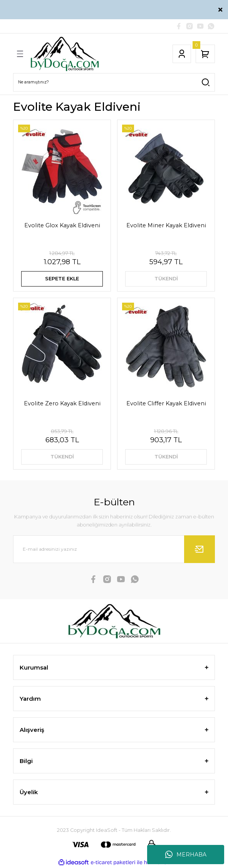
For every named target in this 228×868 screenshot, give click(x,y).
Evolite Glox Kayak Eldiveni (62, 225)
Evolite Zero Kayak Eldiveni (62, 403)
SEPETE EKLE (62, 279)
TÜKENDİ (166, 279)
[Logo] (65, 54)
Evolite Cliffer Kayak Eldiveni (166, 403)
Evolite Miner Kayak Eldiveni (166, 225)
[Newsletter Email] (114, 549)
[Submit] (199, 549)
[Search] (114, 82)
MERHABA (186, 855)
